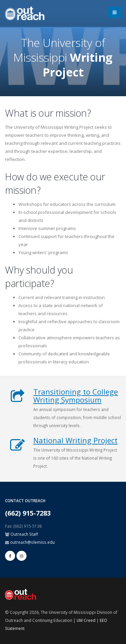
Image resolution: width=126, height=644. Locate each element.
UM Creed (86, 620)
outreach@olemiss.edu (32, 542)
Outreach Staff (24, 534)
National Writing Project (75, 440)
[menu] (115, 12)
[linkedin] (22, 556)
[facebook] (10, 556)
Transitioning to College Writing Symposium (76, 396)
